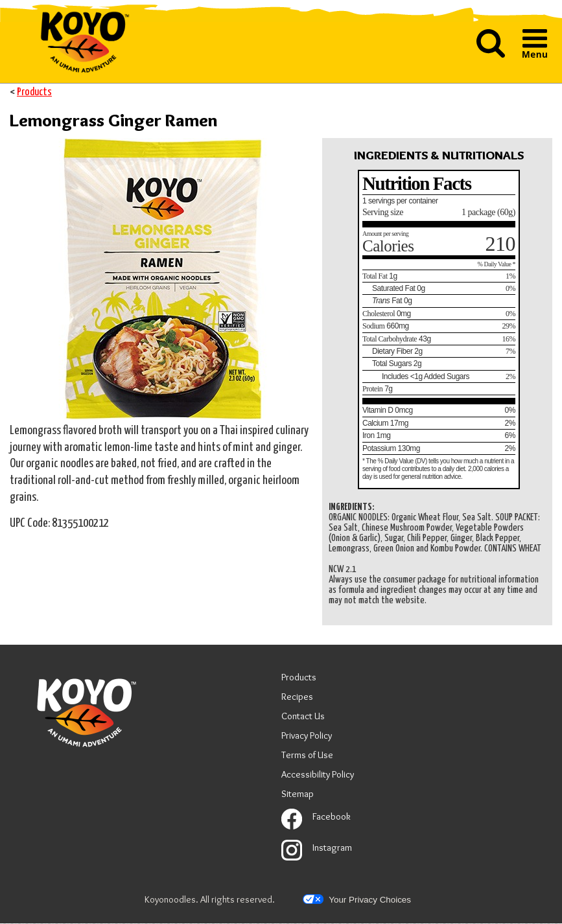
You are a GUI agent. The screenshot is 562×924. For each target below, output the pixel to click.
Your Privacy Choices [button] (357, 899)
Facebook (316, 816)
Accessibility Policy (318, 776)
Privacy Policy (307, 737)
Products (34, 92)
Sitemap (298, 794)
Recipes (297, 697)
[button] (491, 45)
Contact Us (303, 716)
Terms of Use (307, 757)
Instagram (317, 848)
